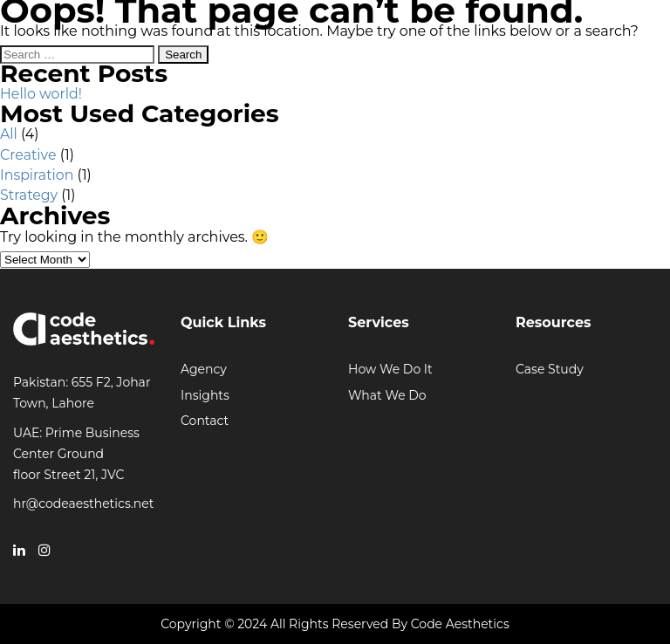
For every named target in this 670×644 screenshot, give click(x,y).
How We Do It (390, 369)
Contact (205, 421)
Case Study (550, 369)
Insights (205, 395)
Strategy (29, 195)
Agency (204, 369)
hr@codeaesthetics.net (83, 504)
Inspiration (37, 175)
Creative (28, 155)
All (9, 134)
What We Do (387, 395)
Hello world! (41, 94)
